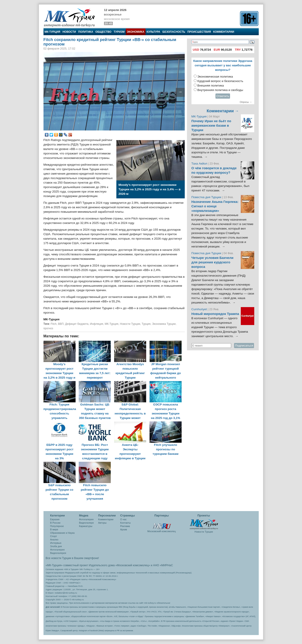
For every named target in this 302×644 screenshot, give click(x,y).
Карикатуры (86, 526)
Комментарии (224, 32)
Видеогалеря (86, 523)
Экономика (136, 32)
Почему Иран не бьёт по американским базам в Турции (211, 126)
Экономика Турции (164, 324)
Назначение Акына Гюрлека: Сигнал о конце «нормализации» (215, 206)
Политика (86, 32)
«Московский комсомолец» (133, 565)
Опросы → (246, 102)
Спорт (54, 536)
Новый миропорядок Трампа (215, 314)
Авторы (102, 523)
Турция (146, 324)
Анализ (54, 540)
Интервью (56, 543)
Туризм (119, 32)
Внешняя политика (211, 86)
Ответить (223, 96)
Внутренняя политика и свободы (220, 90)
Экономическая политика (215, 77)
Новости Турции (130, 324)
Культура (153, 32)
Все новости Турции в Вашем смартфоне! (72, 558)
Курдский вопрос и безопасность (220, 81)
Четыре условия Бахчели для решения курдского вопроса (213, 262)
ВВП (61, 324)
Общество (103, 32)
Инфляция (97, 324)
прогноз (48, 328)
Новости (69, 32)
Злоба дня (56, 546)
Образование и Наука (62, 533)
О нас (123, 519)
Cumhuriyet (200, 309)
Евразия (55, 519)
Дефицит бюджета (77, 324)
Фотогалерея (58, 550)
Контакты (125, 523)
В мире (54, 529)
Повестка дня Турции (207, 197)
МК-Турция (52, 32)
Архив (124, 529)
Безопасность (174, 32)
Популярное (57, 526)
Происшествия (199, 32)
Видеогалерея (58, 553)
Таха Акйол (199, 164)
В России (55, 523)
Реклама (125, 526)
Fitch (54, 324)
